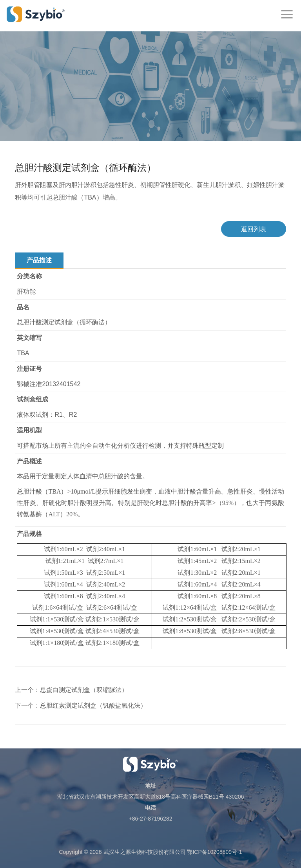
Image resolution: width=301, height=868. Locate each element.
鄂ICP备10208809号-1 (214, 852)
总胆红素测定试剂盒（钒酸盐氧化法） (93, 705)
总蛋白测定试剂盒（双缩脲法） (84, 690)
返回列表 (254, 229)
